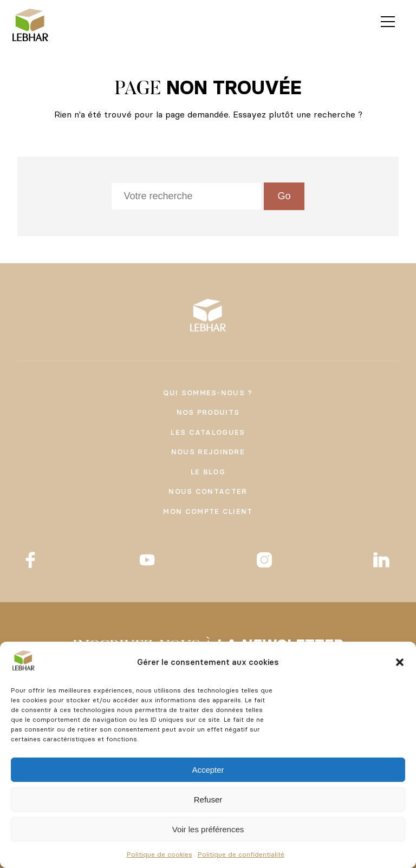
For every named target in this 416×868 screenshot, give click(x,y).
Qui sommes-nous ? (208, 393)
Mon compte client (208, 511)
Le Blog (208, 472)
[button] (400, 662)
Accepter (208, 770)
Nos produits (208, 412)
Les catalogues (208, 432)
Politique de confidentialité (241, 854)
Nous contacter (208, 491)
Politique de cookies (160, 854)
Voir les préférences (208, 829)
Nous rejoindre (208, 452)
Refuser (208, 800)
